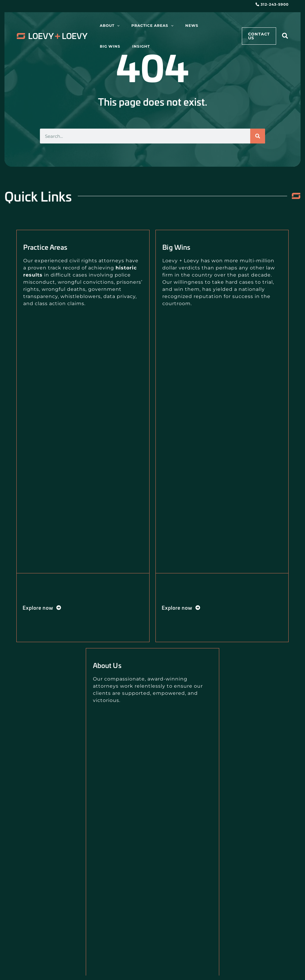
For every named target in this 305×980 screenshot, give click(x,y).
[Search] (258, 136)
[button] (285, 37)
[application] (114, 26)
